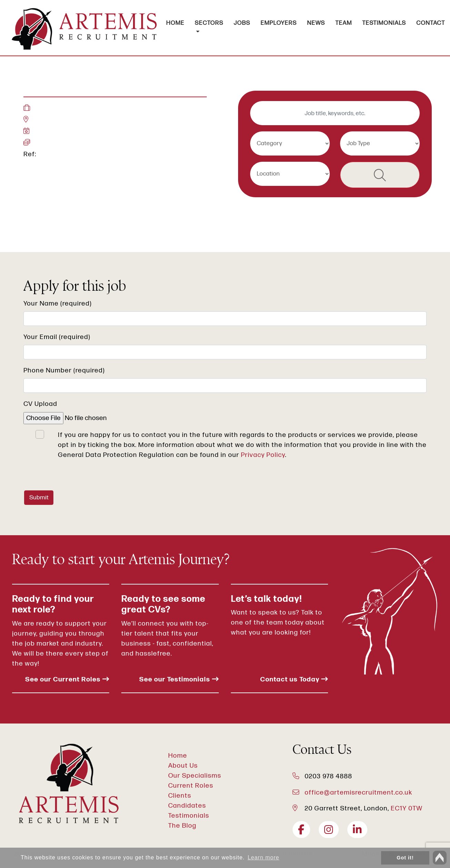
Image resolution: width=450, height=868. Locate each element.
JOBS (242, 23)
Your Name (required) (58, 304)
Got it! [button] (405, 858)
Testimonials (189, 816)
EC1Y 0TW (407, 809)
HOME (175, 23)
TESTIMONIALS (384, 23)
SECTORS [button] (209, 23)
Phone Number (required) (64, 371)
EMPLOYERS (279, 23)
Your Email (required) (57, 337)
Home (178, 756)
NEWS (316, 23)
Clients (180, 796)
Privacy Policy (263, 455)
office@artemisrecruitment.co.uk (358, 793)
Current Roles (191, 786)
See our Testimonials (179, 680)
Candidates (187, 806)
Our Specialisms (195, 776)
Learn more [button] (264, 857)
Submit (39, 497)
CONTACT (431, 23)
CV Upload (40, 404)
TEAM (344, 23)
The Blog (182, 826)
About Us (183, 766)
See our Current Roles (67, 680)
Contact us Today (294, 680)
